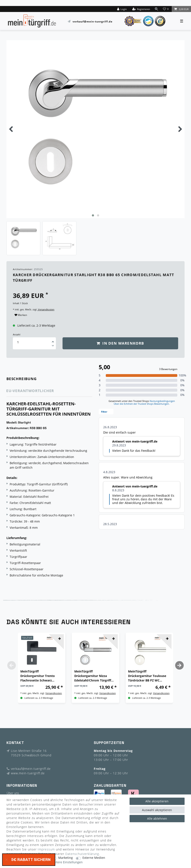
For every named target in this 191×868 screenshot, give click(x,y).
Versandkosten (46, 309)
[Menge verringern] (53, 346)
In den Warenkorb (120, 343)
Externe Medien (94, 858)
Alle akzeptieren (157, 801)
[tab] (28, 379)
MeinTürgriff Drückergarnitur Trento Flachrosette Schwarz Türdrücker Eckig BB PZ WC (40, 676)
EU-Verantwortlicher (30, 391)
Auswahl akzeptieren (157, 810)
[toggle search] (156, 9)
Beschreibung (22, 379)
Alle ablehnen (157, 818)
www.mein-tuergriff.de (28, 773)
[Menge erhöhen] (53, 340)
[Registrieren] (141, 9)
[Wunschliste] (166, 9)
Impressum (46, 849)
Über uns (13, 793)
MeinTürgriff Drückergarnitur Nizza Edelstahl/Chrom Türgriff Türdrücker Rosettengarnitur (93, 676)
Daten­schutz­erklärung (82, 854)
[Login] (121, 9)
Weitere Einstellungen (67, 862)
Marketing (66, 858)
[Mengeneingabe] (18, 342)
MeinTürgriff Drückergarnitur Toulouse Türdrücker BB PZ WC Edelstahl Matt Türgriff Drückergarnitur (147, 676)
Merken (21, 315)
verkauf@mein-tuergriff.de (93, 21)
